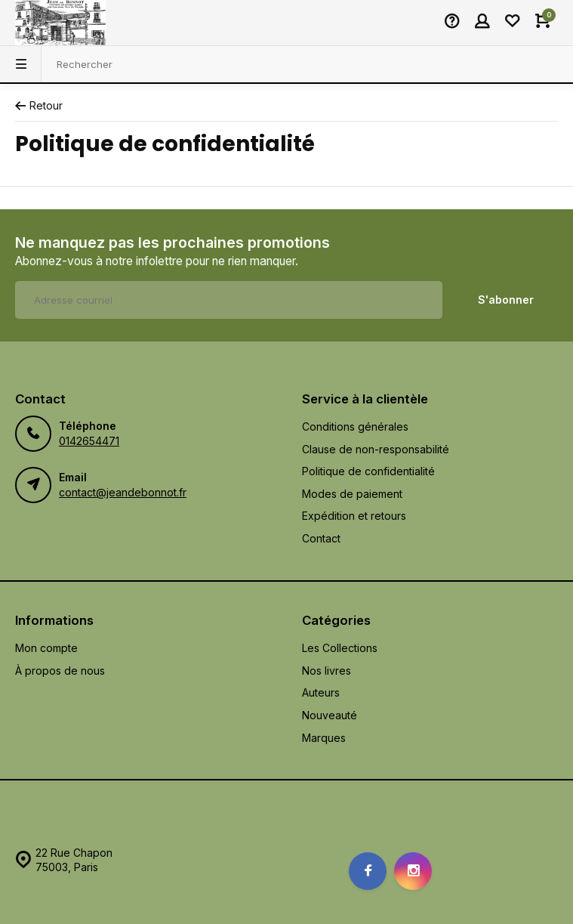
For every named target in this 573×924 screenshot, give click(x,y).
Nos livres (327, 671)
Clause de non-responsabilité (376, 449)
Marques (324, 738)
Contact (321, 538)
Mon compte (46, 648)
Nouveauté (330, 715)
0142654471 (89, 441)
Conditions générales (355, 426)
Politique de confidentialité (368, 471)
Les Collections (340, 648)
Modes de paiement (352, 494)
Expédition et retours (354, 516)
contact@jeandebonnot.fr (123, 492)
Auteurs (321, 692)
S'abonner (506, 300)
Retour (39, 105)
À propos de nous (60, 671)
